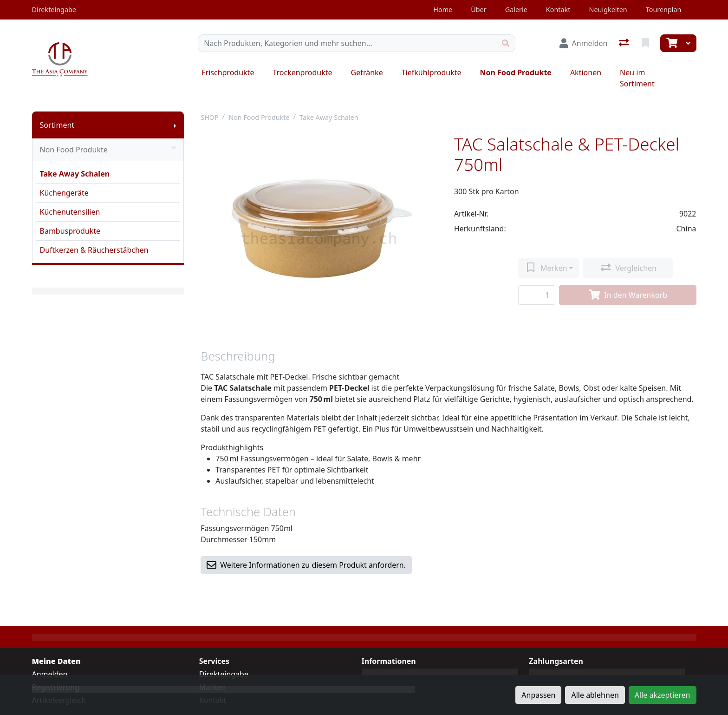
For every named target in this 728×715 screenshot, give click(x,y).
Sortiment (57, 125)
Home (443, 10)
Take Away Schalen (75, 174)
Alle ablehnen (595, 695)
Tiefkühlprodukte (432, 72)
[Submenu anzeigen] (175, 125)
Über (478, 10)
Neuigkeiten (608, 10)
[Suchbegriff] (347, 43)
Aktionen (586, 72)
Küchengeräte (64, 193)
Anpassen (538, 695)
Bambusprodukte (70, 231)
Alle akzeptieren (663, 695)
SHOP (210, 117)
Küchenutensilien (70, 212)
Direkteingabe (224, 674)
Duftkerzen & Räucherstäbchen (94, 250)
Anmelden (50, 674)
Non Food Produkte (516, 72)
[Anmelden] (584, 43)
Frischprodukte (228, 72)
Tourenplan (664, 10)
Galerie (516, 10)
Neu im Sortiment (637, 78)
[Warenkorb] (671, 43)
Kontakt (558, 10)
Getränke (367, 72)
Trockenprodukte (302, 72)
